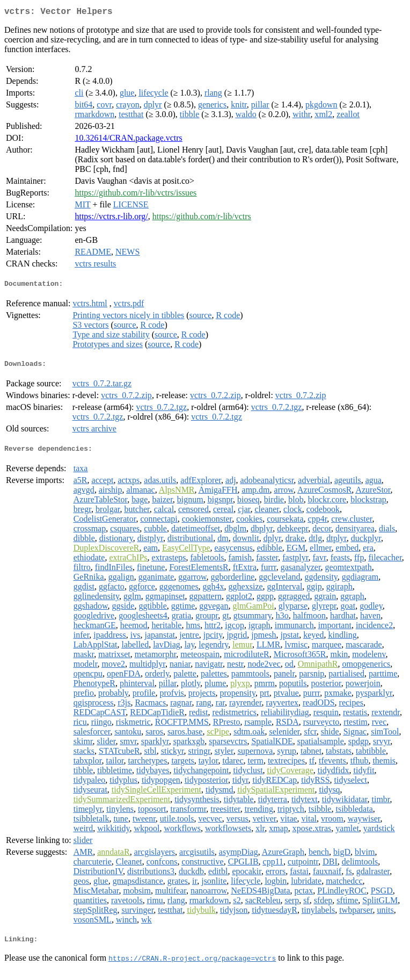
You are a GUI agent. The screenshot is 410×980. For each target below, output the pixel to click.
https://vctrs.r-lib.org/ (111, 218)
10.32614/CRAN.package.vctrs (128, 140)
